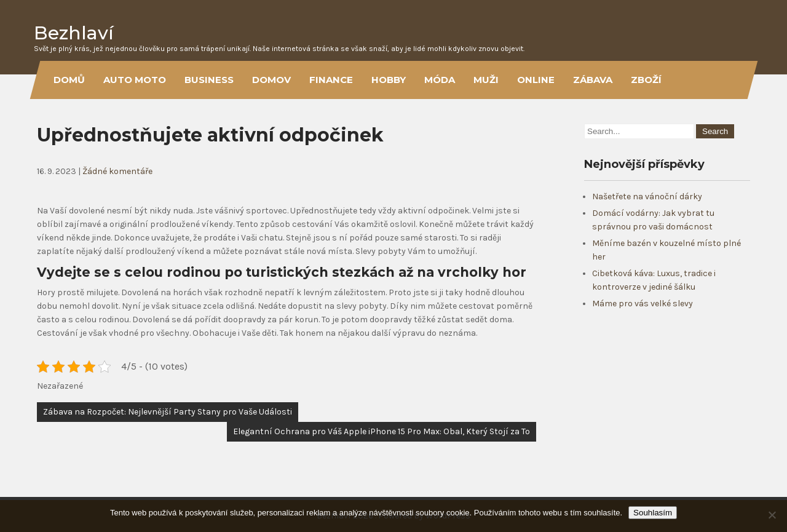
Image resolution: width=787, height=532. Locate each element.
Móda (440, 80)
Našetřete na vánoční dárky (647, 197)
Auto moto (135, 80)
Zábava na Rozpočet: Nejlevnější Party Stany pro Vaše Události (168, 412)
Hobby (389, 80)
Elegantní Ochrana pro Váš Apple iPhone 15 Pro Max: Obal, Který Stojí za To (382, 431)
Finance (331, 80)
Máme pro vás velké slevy (643, 304)
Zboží (646, 80)
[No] (772, 515)
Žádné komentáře (117, 171)
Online (536, 80)
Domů (69, 80)
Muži (486, 80)
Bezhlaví (74, 33)
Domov (271, 80)
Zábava (593, 80)
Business (209, 80)
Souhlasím (653, 513)
